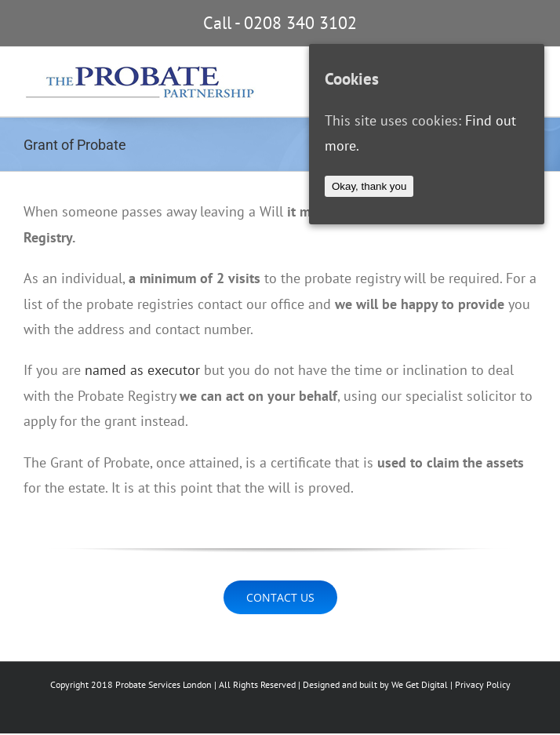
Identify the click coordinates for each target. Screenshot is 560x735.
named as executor (142, 370)
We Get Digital (420, 684)
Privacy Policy (483, 684)
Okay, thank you (369, 186)
